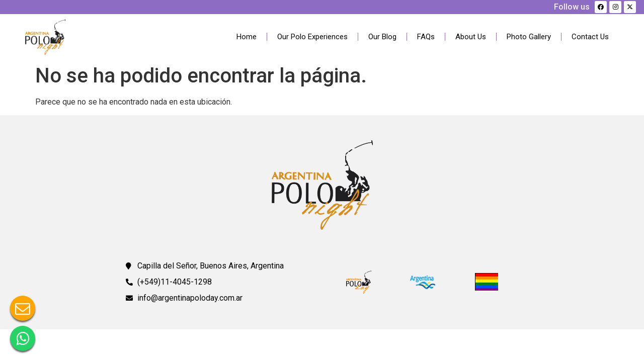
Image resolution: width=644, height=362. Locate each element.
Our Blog (382, 37)
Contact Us (590, 37)
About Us (471, 37)
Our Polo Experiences (312, 37)
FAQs (426, 37)
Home (247, 37)
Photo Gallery (529, 37)
